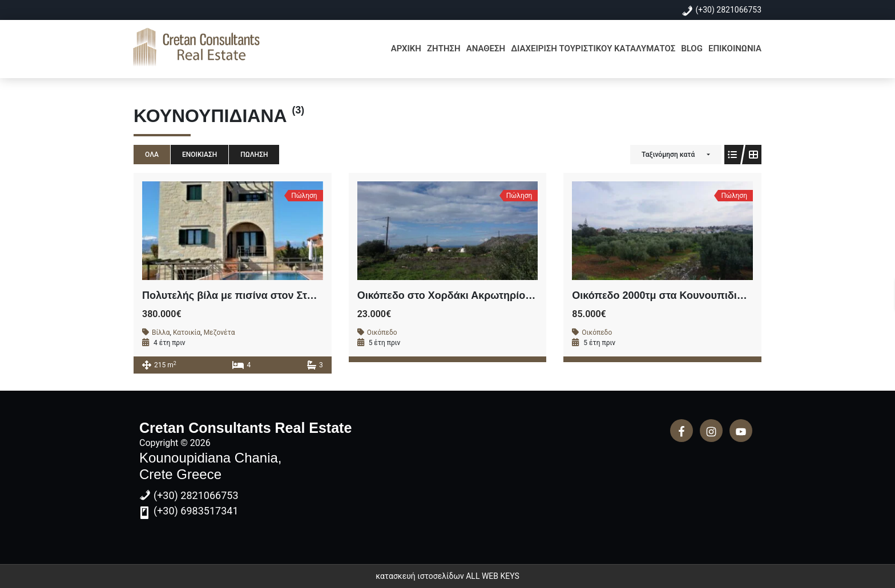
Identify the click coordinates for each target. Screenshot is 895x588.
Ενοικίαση (199, 155)
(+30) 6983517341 (196, 511)
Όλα (152, 155)
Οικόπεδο (382, 332)
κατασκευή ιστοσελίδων (420, 576)
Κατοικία (187, 332)
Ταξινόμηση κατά (668, 155)
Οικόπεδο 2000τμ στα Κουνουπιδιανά (664, 295)
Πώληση (254, 155)
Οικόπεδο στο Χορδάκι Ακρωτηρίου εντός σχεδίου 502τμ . (499, 295)
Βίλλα (161, 332)
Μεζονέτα (219, 332)
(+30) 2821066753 (729, 10)
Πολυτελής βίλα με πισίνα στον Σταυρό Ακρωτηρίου (268, 295)
